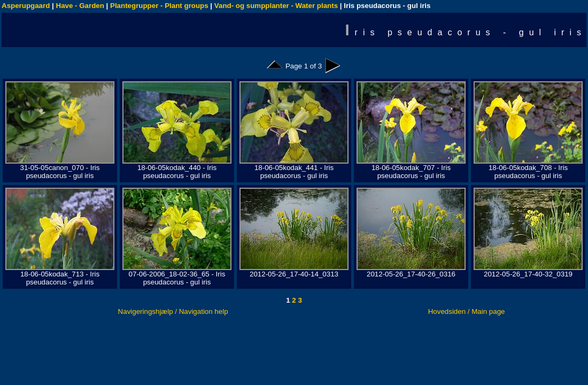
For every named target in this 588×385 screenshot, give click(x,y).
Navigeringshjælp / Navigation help (173, 311)
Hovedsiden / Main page (467, 311)
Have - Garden (80, 6)
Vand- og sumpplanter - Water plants (276, 6)
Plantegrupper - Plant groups (159, 6)
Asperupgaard (26, 6)
